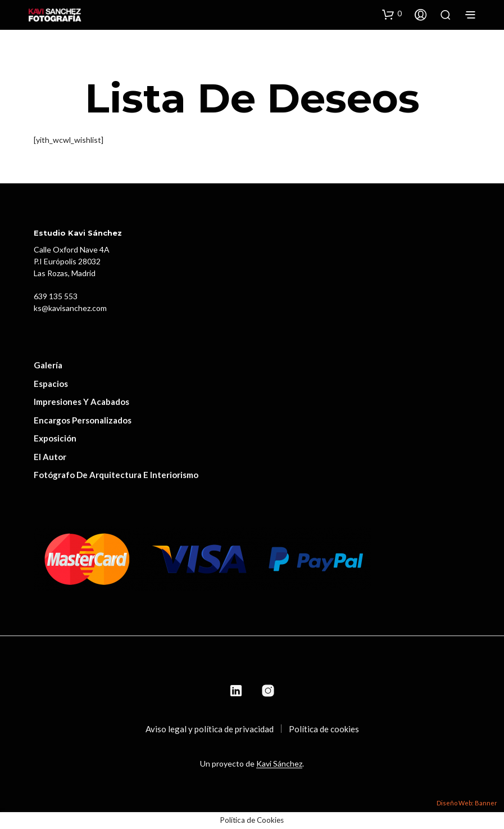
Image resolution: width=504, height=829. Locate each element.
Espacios (51, 384)
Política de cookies (324, 729)
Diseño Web (454, 803)
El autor (50, 457)
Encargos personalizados (83, 420)
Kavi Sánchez (279, 764)
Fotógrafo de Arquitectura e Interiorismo (116, 475)
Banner (486, 803)
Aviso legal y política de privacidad (210, 729)
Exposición (55, 438)
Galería (48, 365)
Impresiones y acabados (81, 402)
